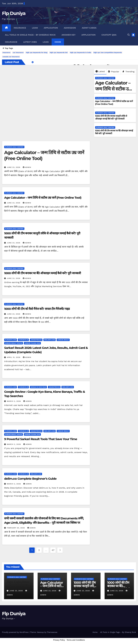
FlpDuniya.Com (11, 340)
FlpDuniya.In (23, 340)
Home (58, 42)
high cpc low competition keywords (108, 52)
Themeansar (52, 632)
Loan (35, 28)
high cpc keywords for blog (37, 52)
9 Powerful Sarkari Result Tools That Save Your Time (41, 439)
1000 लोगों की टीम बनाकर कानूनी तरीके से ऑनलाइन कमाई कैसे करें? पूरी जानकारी (111, 117)
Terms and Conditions (76, 640)
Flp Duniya (14, 13)
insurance (6, 52)
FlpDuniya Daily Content (105, 78)
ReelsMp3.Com (50, 340)
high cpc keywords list (59, 52)
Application (51, 28)
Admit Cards (89, 28)
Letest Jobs (30, 42)
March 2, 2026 (14, 401)
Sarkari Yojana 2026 (32, 343)
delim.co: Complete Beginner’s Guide (30, 479)
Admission (70, 28)
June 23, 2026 (14, 167)
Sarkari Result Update (14, 343)
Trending (128, 72)
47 (53, 550)
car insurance (18, 52)
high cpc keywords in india (81, 52)
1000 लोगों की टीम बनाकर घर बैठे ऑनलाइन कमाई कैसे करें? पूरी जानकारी (43, 273)
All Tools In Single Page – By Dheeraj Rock (30, 35)
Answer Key (69, 35)
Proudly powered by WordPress (16, 632)
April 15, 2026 (14, 357)
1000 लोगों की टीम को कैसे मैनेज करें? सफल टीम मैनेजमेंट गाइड (37, 309)
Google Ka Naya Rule (38, 387)
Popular (114, 72)
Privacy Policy (59, 640)
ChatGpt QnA (109, 35)
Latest (100, 71)
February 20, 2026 (16, 528)
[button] (129, 35)
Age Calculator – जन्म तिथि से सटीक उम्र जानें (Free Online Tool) (43, 198)
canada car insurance (11, 57)
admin (27, 167)
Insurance (20, 28)
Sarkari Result (63, 340)
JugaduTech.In (36, 340)
